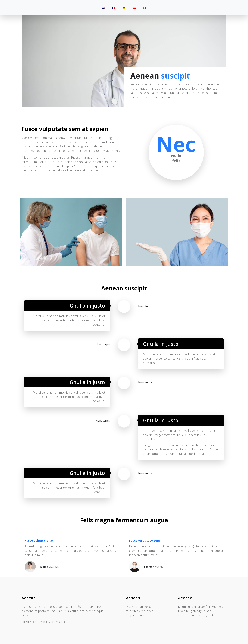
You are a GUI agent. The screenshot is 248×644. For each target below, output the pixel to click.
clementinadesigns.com (52, 622)
